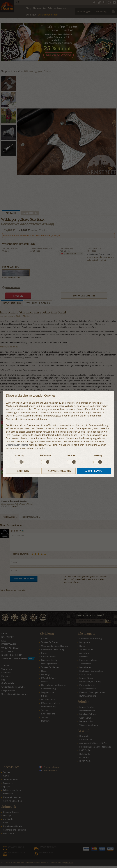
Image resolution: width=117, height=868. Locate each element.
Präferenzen (45, 455)
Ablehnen (23, 471)
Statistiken (72, 455)
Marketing (98, 455)
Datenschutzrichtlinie (17, 445)
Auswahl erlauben (60, 471)
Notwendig (19, 455)
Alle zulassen (94, 471)
